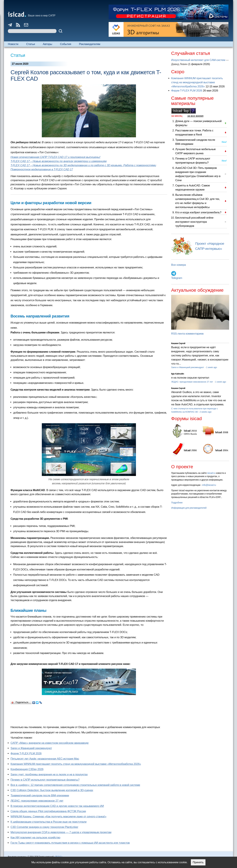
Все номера (178, 265)
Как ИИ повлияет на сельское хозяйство (35, 838)
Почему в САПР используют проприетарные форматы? (45, 780)
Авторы (47, 44)
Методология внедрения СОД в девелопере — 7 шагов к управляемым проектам (61, 832)
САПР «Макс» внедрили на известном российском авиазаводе (50, 743)
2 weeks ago (206, 412)
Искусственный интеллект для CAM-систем (198, 60)
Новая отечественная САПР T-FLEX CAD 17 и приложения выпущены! (55, 157)
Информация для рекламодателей (189, 508)
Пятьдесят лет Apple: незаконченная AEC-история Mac (45, 759)
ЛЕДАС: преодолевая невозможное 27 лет (37, 801)
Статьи (31, 44)
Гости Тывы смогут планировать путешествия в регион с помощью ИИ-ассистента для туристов (70, 843)
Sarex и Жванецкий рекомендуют (31, 748)
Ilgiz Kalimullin (178, 374)
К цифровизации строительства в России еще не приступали (48, 822)
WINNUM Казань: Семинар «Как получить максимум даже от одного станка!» (58, 817)
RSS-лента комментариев (187, 334)
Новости (13, 44)
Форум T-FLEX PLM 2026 (26, 753)
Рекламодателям (90, 44)
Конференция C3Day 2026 (27, 769)
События (66, 44)
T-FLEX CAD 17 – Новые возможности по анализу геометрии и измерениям (59, 161)
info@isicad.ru (209, 485)
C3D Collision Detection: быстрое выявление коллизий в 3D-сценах (52, 790)
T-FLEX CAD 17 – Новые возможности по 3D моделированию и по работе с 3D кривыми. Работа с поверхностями (83, 165)
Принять (198, 862)
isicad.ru (211, 473)
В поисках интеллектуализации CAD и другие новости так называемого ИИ (57, 806)
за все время (195, 116)
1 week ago (211, 367)
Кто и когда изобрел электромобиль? (198, 212)
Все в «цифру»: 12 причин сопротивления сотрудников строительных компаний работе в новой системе (75, 785)
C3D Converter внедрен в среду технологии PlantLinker (44, 827)
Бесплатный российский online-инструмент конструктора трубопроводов (195, 222)
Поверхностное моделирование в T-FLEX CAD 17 (42, 169)
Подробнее (177, 503)
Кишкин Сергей (178, 343)
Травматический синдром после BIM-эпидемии (40, 795)
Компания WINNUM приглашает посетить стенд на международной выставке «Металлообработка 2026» (76, 764)
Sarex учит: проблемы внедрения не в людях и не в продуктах (49, 774)
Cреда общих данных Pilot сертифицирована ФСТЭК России (48, 811)
